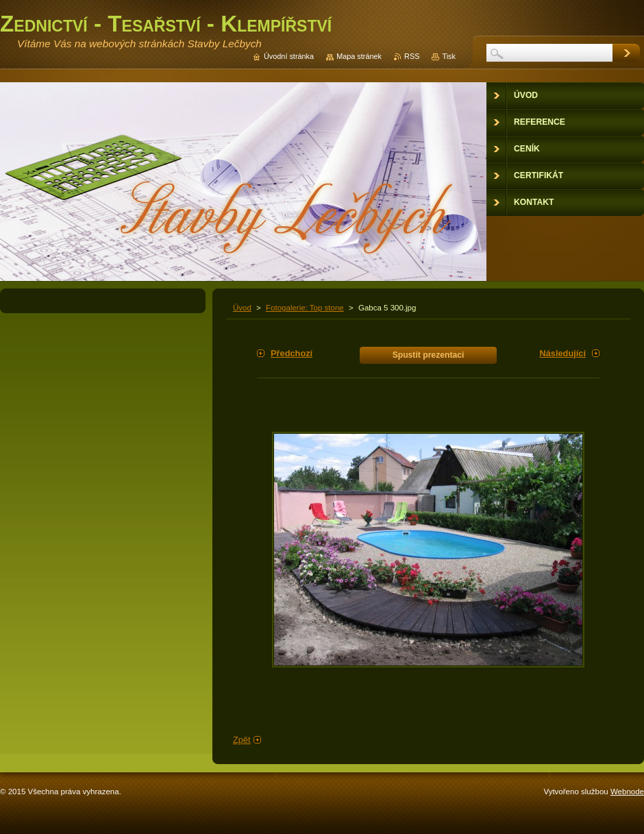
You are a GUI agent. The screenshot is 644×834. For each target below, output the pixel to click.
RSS (412, 56)
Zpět (242, 740)
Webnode (627, 792)
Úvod (242, 308)
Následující (562, 353)
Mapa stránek (359, 56)
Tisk (449, 56)
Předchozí (292, 353)
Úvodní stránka (289, 56)
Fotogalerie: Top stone (305, 308)
